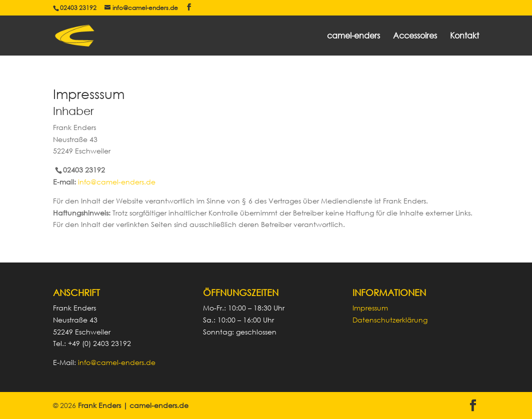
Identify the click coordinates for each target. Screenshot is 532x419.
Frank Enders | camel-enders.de (133, 405)
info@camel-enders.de (117, 182)
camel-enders (353, 36)
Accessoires (415, 36)
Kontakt (464, 36)
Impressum (370, 308)
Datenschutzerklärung (390, 320)
